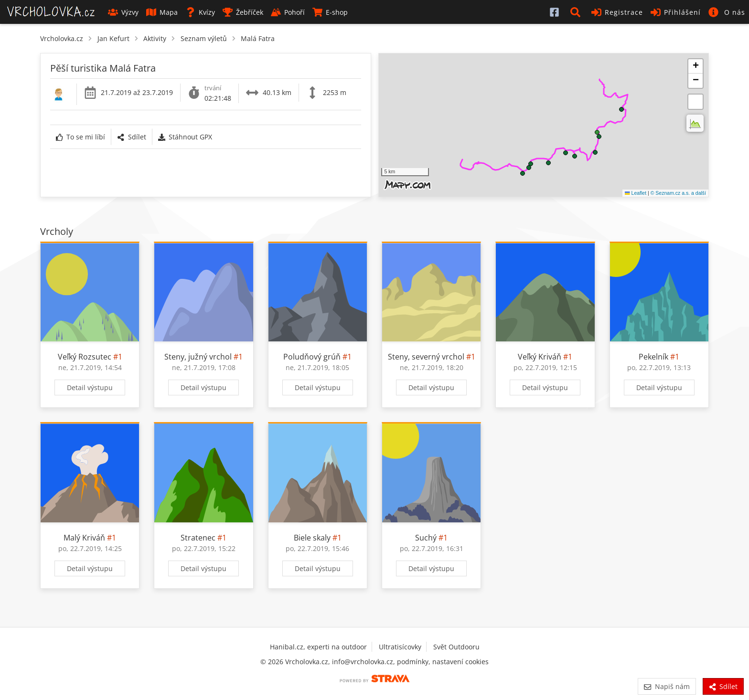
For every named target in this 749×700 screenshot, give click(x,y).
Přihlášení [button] (676, 12)
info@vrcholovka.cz (363, 662)
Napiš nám (667, 686)
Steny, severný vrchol (426, 357)
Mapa (162, 12)
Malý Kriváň (84, 538)
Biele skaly (312, 538)
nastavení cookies (460, 662)
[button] (577, 12)
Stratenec (198, 538)
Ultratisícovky (400, 647)
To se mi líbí (80, 137)
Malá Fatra (258, 38)
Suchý (426, 538)
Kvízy (200, 12)
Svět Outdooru (456, 647)
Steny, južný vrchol (198, 357)
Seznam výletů (204, 38)
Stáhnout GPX (185, 137)
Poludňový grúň (312, 357)
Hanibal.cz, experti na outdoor (318, 647)
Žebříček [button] (243, 12)
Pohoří (288, 12)
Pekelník (653, 357)
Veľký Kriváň (540, 357)
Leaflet (636, 193)
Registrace (617, 12)
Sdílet (131, 137)
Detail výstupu (90, 387)
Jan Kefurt (113, 38)
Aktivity (155, 38)
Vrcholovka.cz (62, 38)
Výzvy (123, 12)
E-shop (330, 12)
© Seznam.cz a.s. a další (678, 193)
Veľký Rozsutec (85, 357)
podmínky (413, 662)
